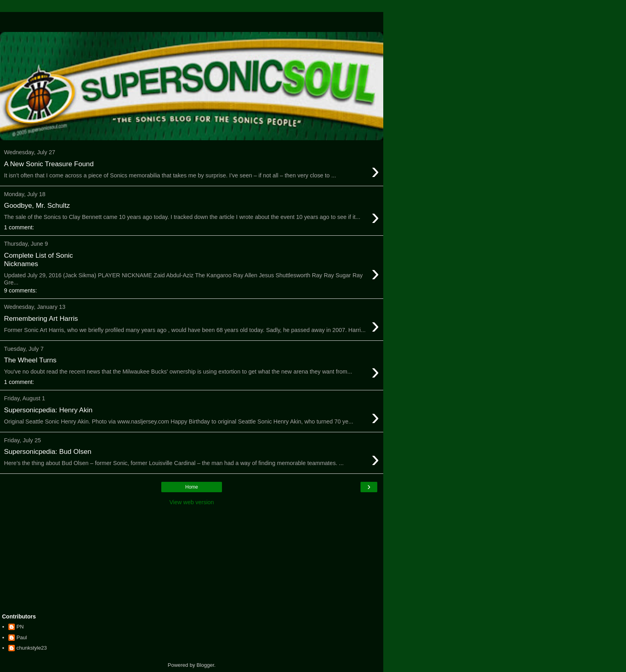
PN (20, 627)
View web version (192, 502)
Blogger (205, 665)
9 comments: (20, 290)
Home (192, 487)
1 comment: (19, 227)
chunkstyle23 (32, 648)
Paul (22, 637)
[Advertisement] (192, 22)
